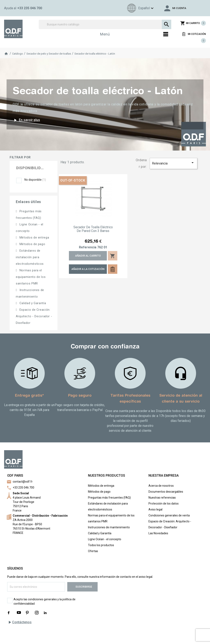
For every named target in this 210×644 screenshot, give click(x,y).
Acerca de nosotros (161, 486)
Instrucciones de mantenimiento (109, 527)
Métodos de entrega (34, 238)
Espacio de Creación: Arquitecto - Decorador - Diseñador (34, 316)
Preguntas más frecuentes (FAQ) (109, 498)
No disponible (35, 180)
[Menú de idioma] (140, 8)
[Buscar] (105, 24)
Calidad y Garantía (32, 303)
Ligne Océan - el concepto (105, 539)
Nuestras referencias (162, 498)
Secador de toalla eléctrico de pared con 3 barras (93, 229)
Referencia (88, 247)
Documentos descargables (166, 492)
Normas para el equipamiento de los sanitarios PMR (31, 277)
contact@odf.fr (23, 482)
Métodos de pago (32, 244)
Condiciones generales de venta (169, 515)
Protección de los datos (164, 504)
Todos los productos (101, 545)
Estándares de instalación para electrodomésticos (30, 257)
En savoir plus (26, 120)
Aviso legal (155, 509)
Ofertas (93, 551)
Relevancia (173, 163)
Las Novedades (158, 533)
